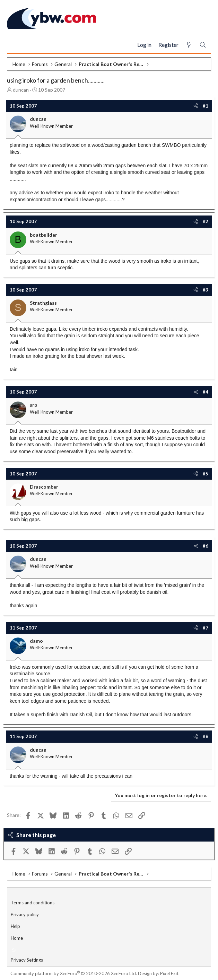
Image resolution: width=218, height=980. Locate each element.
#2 (206, 221)
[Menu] (15, 45)
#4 (206, 392)
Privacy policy (25, 914)
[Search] (203, 45)
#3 (206, 290)
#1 (206, 106)
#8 (206, 736)
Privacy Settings (27, 960)
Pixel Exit (169, 973)
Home (17, 938)
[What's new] (189, 45)
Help (15, 926)
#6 (206, 546)
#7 (206, 628)
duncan (21, 90)
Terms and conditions (33, 903)
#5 (206, 474)
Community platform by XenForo (74, 973)
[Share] (196, 106)
